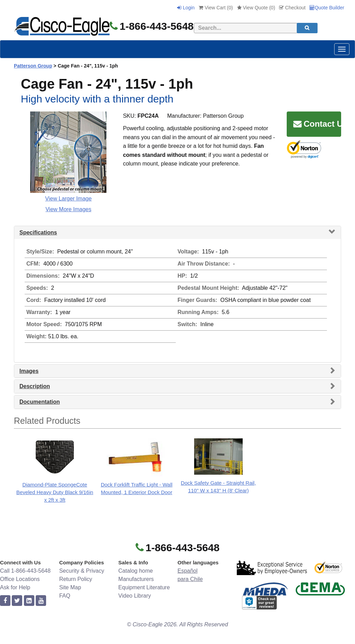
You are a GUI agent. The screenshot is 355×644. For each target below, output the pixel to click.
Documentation (40, 402)
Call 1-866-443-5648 (25, 571)
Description (35, 386)
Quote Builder (327, 8)
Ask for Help (15, 587)
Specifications (38, 232)
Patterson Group (33, 66)
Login (186, 8)
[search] (307, 28)
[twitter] (17, 601)
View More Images (68, 209)
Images (29, 371)
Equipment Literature (144, 587)
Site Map (70, 587)
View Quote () (256, 8)
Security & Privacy (82, 571)
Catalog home (136, 571)
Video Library (135, 596)
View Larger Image (68, 199)
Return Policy (76, 579)
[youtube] (41, 601)
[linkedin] (29, 601)
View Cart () (216, 8)
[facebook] (5, 601)
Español (188, 571)
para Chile (190, 579)
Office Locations (20, 579)
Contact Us (317, 124)
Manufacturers (136, 579)
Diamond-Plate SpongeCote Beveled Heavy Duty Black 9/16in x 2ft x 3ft (55, 492)
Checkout (292, 8)
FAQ (65, 596)
